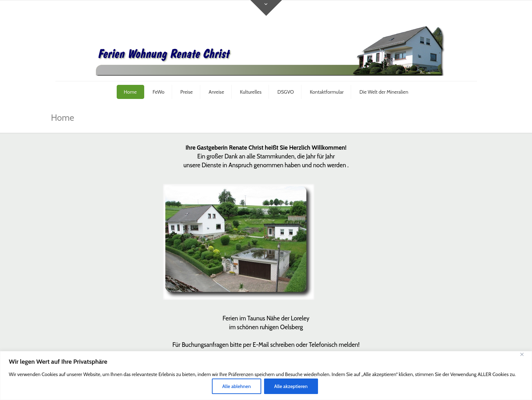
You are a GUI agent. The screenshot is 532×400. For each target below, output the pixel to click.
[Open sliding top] (266, 8)
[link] (239, 242)
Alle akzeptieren (291, 386)
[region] (266, 376)
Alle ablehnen (236, 386)
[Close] (525, 357)
